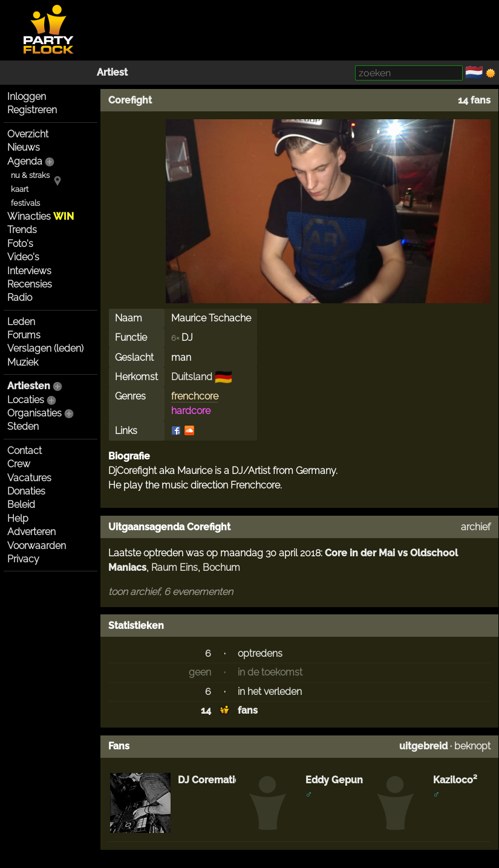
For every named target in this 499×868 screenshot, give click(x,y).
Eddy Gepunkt (339, 780)
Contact (24, 451)
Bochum (221, 567)
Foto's (20, 244)
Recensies (30, 284)
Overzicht (28, 134)
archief (476, 527)
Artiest (112, 72)
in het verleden (270, 692)
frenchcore (195, 396)
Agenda (25, 161)
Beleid (21, 505)
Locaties (26, 400)
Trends (22, 230)
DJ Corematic (209, 780)
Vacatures (29, 478)
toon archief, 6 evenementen (171, 592)
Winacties (41, 216)
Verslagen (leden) (45, 348)
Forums (24, 335)
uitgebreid (423, 746)
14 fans (474, 100)
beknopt (472, 746)
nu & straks (30, 175)
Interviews (29, 271)
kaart (20, 189)
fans (248, 710)
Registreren (32, 110)
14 (206, 710)
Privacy (23, 559)
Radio (20, 298)
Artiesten (29, 386)
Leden (21, 322)
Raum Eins (174, 567)
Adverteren (31, 532)
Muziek (23, 362)
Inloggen (27, 97)
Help (18, 518)
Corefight (130, 100)
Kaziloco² (455, 780)
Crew (19, 464)
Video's (23, 257)
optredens (260, 653)
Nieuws (24, 147)
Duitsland (192, 377)
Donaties (26, 491)
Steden (23, 426)
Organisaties (34, 413)
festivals (25, 203)
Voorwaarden (37, 546)
